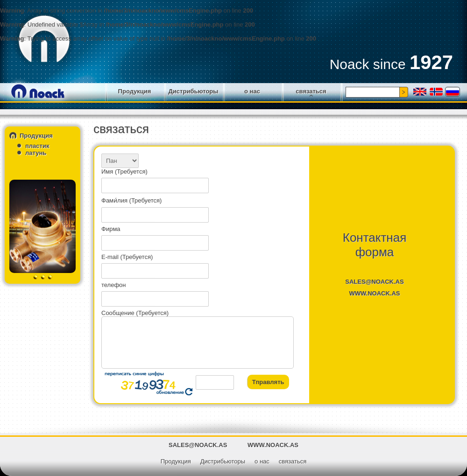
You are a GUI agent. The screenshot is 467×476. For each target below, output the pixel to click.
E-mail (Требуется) (127, 257)
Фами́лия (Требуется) (131, 200)
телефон (114, 285)
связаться (311, 91)
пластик (37, 146)
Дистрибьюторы (194, 91)
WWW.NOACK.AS (374, 293)
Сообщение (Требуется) (135, 313)
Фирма (111, 229)
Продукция (135, 91)
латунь (36, 153)
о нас (252, 91)
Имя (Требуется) (124, 171)
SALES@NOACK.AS (374, 282)
